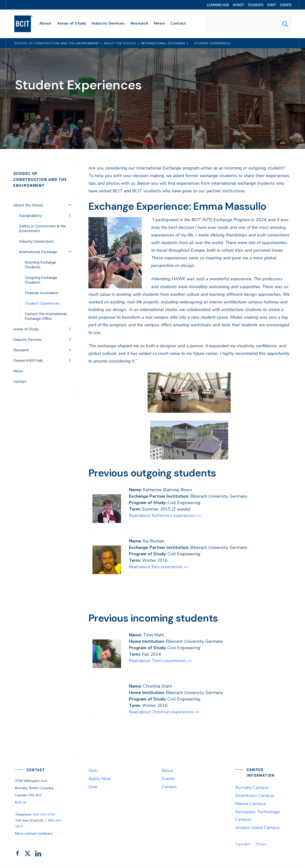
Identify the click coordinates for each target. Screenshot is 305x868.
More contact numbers (34, 834)
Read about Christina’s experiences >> (166, 712)
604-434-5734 (44, 814)
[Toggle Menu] (70, 205)
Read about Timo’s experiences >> (163, 661)
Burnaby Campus (252, 787)
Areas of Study (26, 329)
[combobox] (249, 24)
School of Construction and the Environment (40, 179)
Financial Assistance (42, 293)
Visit (93, 771)
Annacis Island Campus (258, 827)
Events (168, 779)
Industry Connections (36, 241)
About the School (28, 205)
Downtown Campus (255, 796)
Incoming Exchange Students (41, 265)
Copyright (242, 844)
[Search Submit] (285, 24)
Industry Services (28, 340)
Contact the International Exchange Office (46, 316)
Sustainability (30, 216)
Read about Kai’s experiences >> (160, 567)
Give (93, 787)
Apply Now (100, 779)
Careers (169, 787)
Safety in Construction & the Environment (43, 229)
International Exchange (38, 252)
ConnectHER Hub (28, 361)
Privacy (261, 844)
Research (21, 350)
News (18, 371)
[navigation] (28, 24)
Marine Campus (250, 804)
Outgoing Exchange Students (41, 280)
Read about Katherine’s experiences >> (167, 516)
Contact (20, 382)
